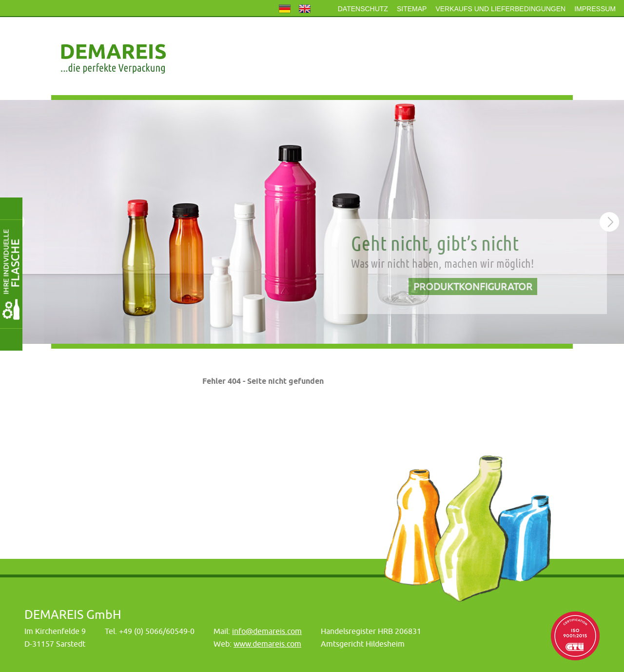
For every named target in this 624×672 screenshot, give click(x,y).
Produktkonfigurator (473, 287)
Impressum (595, 9)
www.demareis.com (267, 644)
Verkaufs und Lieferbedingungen (500, 9)
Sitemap (412, 9)
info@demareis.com (267, 631)
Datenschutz (363, 9)
